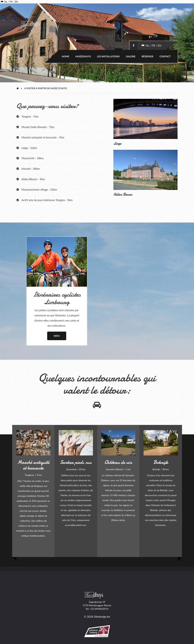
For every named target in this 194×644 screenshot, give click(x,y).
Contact (165, 56)
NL (5, 2)
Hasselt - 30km (30, 169)
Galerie (131, 56)
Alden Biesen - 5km (33, 179)
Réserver (148, 56)
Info (57, 336)
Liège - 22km (29, 148)
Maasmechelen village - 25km (39, 189)
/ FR (10, 2)
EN (16, 2)
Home (65, 56)
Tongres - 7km (30, 116)
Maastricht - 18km (32, 158)
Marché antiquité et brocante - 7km (43, 137)
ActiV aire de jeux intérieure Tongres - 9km (47, 200)
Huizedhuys (83, 56)
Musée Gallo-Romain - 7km (38, 127)
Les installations (108, 56)
